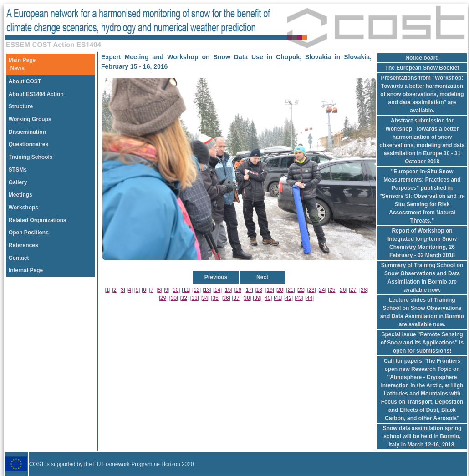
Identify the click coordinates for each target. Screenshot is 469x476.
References (23, 245)
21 (290, 290)
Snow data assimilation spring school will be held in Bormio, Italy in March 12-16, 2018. (422, 436)
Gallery (18, 182)
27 (353, 290)
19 (270, 290)
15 (228, 290)
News (18, 68)
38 (247, 298)
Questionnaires (28, 144)
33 (195, 298)
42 (288, 298)
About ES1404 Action (36, 94)
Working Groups (30, 119)
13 (207, 290)
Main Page (22, 60)
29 (163, 298)
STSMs (18, 170)
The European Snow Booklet (422, 68)
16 (238, 290)
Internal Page (26, 270)
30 (174, 298)
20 (280, 290)
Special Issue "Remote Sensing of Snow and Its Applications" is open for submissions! (422, 343)
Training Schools (31, 157)
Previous (216, 277)
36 (226, 298)
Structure (21, 106)
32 (184, 298)
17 (249, 290)
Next (262, 277)
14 (217, 290)
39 (257, 298)
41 (278, 298)
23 (311, 290)
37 (236, 298)
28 (364, 290)
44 (309, 298)
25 (332, 290)
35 (215, 298)
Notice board (422, 58)
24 (322, 290)
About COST (25, 81)
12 (196, 290)
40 (268, 298)
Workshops (23, 208)
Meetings (20, 195)
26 (343, 290)
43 (299, 298)
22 (301, 290)
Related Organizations (38, 220)
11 (186, 290)
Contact (19, 258)
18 (259, 290)
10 (176, 290)
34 (205, 298)
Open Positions (29, 233)
